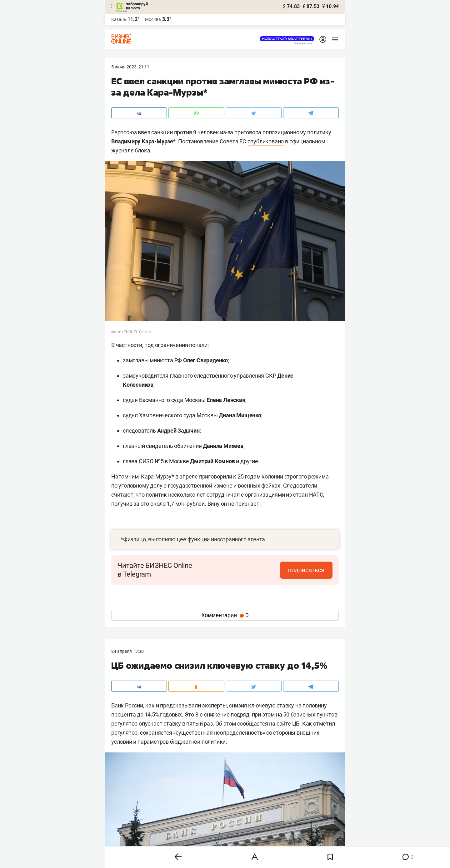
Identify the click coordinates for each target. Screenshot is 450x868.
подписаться (306, 570)
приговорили (216, 476)
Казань (119, 19)
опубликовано (266, 141)
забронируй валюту (137, 6)
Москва (153, 19)
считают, (123, 495)
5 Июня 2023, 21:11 (130, 67)
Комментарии (225, 615)
